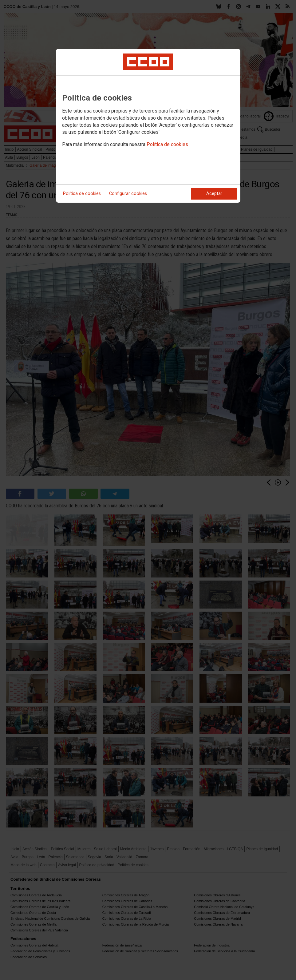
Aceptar (214, 194)
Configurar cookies (128, 194)
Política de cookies (167, 144)
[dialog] (148, 126)
